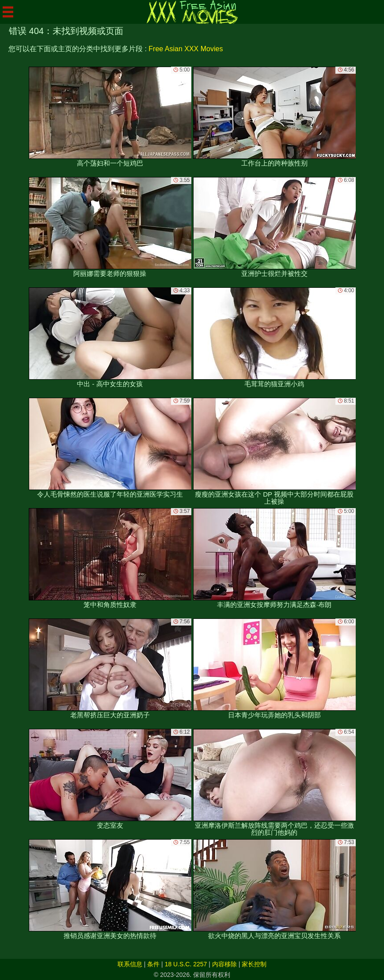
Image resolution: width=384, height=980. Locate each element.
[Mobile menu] (8, 12)
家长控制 (254, 964)
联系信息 (130, 964)
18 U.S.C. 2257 (186, 964)
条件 (153, 964)
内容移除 (224, 964)
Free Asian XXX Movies (186, 49)
